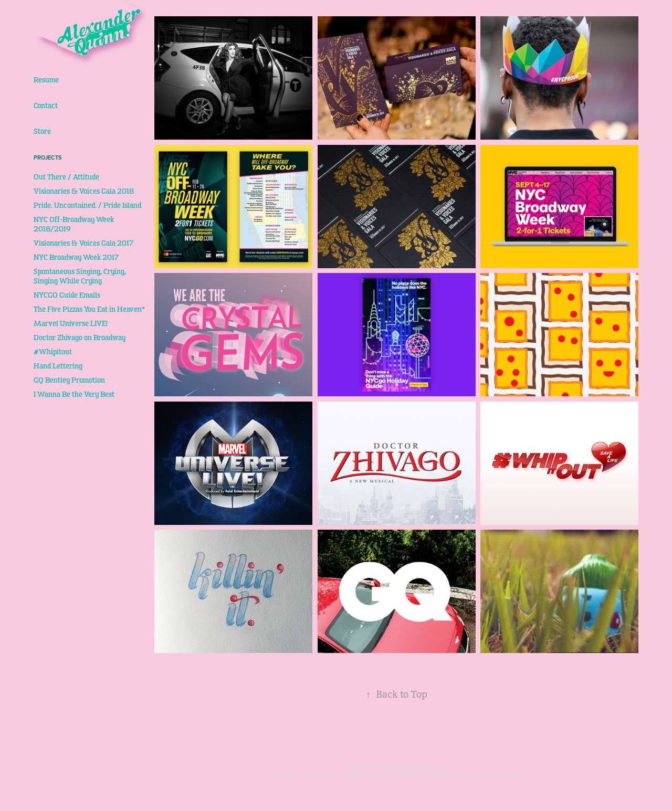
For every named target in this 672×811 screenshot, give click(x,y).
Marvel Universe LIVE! (71, 324)
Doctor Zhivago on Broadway (80, 338)
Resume (46, 80)
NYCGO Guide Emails (67, 295)
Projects (48, 157)
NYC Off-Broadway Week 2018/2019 (74, 224)
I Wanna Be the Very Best (74, 394)
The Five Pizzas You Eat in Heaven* (89, 309)
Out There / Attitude (66, 177)
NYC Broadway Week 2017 (76, 257)
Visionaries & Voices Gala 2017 (83, 243)
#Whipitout (53, 352)
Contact (46, 106)
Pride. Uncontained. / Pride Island (87, 206)
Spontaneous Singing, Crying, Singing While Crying (80, 276)
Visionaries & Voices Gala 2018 (84, 191)
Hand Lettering (58, 366)
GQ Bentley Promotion (69, 380)
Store (42, 131)
